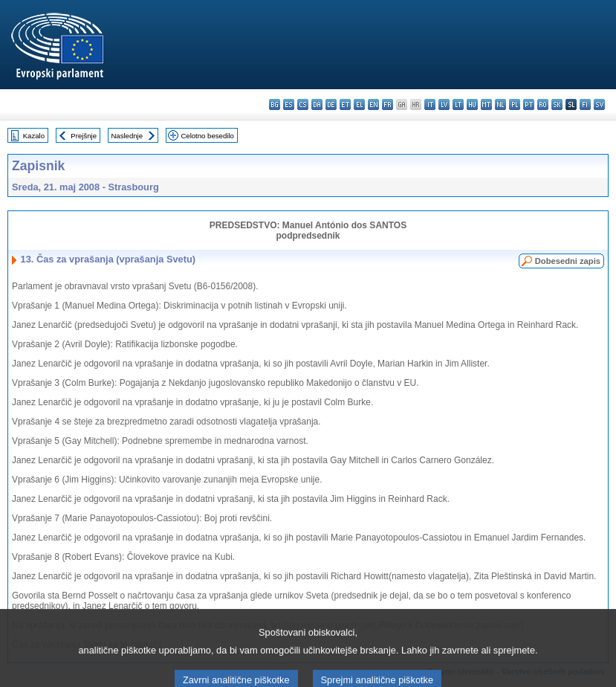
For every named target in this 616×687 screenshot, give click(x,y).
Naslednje (127, 136)
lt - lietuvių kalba (458, 104)
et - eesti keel (345, 104)
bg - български (275, 104)
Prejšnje (84, 136)
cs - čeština (303, 104)
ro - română (543, 104)
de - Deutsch (331, 104)
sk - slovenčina (557, 104)
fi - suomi (585, 104)
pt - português (529, 104)
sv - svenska (599, 104)
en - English (373, 104)
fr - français (388, 104)
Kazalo (34, 136)
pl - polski (515, 104)
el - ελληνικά (359, 104)
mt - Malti (486, 104)
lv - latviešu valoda (444, 104)
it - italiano (430, 104)
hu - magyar (472, 104)
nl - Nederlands (500, 104)
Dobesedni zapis (568, 261)
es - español (289, 104)
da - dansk (317, 104)
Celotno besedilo (207, 136)
